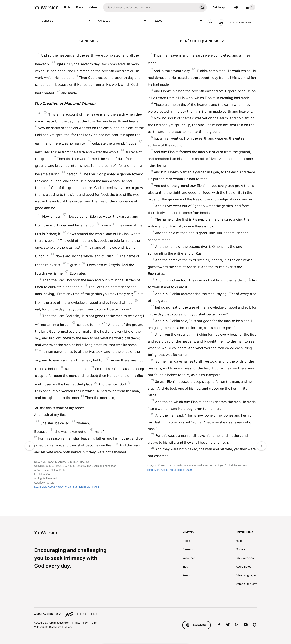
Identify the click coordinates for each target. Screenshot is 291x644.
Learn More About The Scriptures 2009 (169, 470)
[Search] (150, 7)
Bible (67, 7)
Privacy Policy (80, 623)
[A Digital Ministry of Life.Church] (145, 612)
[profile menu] (250, 7)
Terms (94, 623)
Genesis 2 (67, 21)
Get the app (220, 7)
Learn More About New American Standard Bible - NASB (67, 487)
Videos (93, 7)
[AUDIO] (210, 22)
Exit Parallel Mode (240, 22)
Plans (80, 7)
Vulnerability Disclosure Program (53, 627)
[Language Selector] (236, 7)
